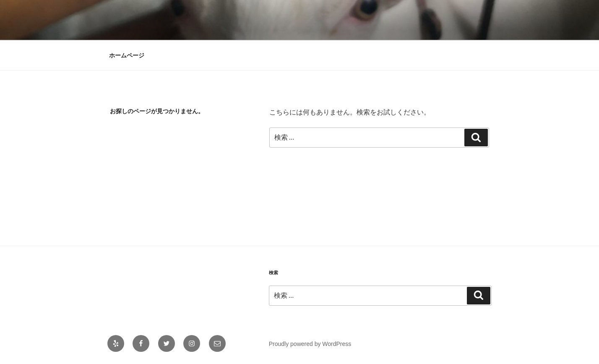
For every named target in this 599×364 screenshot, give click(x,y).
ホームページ (127, 55)
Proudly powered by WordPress (310, 344)
